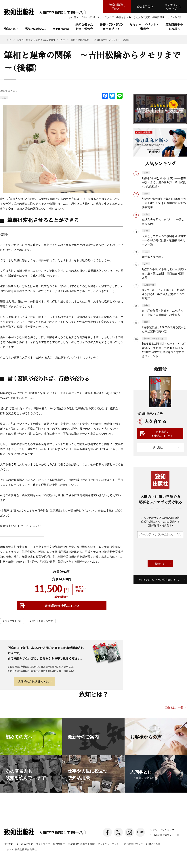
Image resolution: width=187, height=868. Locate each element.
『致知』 (17, 510)
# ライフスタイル (12, 621)
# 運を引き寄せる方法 (41, 621)
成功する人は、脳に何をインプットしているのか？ (68, 357)
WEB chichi (61, 29)
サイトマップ (43, 844)
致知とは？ (11, 29)
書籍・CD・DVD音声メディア (111, 27)
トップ (8, 40)
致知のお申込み (35, 29)
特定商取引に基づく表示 (82, 844)
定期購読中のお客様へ (174, 27)
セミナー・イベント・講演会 (144, 27)
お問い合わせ (153, 844)
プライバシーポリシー (109, 844)
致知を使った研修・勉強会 (84, 27)
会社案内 (9, 844)
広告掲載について (134, 844)
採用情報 (59, 844)
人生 (4, 97)
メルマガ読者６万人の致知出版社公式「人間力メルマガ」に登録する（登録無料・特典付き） (160, 521)
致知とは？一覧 (174, 707)
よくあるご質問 (25, 844)
